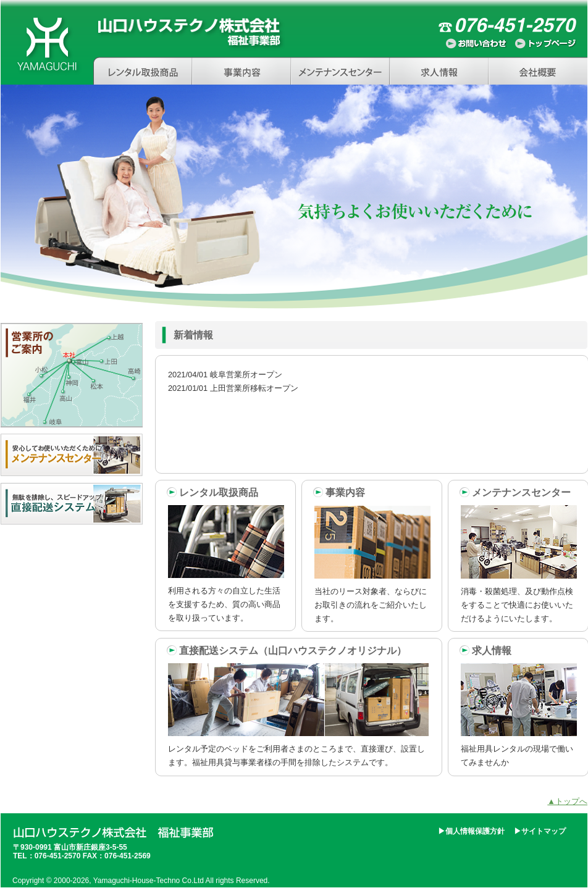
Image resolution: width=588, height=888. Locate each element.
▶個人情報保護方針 (471, 831)
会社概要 (538, 71)
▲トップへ (567, 801)
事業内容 (241, 71)
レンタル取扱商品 (143, 71)
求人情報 (439, 71)
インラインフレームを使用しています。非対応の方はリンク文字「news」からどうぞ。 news (372, 414)
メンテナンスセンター (340, 71)
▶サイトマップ (540, 831)
